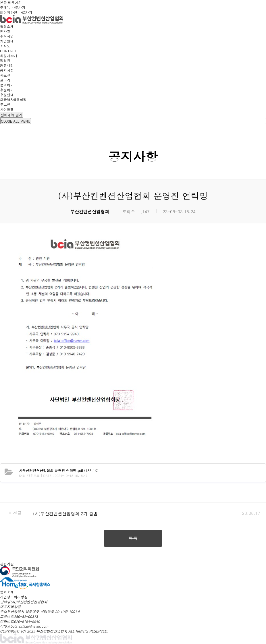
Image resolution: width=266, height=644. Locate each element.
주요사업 (7, 36)
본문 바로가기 (11, 2)
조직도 (5, 46)
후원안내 (7, 95)
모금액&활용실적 (13, 99)
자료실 (5, 75)
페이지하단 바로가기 (16, 12)
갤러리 (5, 80)
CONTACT (8, 51)
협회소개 (7, 26)
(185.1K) (59, 470)
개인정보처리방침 (14, 597)
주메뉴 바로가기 (13, 7)
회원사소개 (9, 56)
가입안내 (7, 41)
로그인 (5, 104)
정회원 (5, 60)
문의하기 (7, 85)
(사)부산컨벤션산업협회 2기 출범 (65, 514)
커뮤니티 (7, 65)
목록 (133, 538)
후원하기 (7, 90)
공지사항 (7, 70)
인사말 (5, 31)
